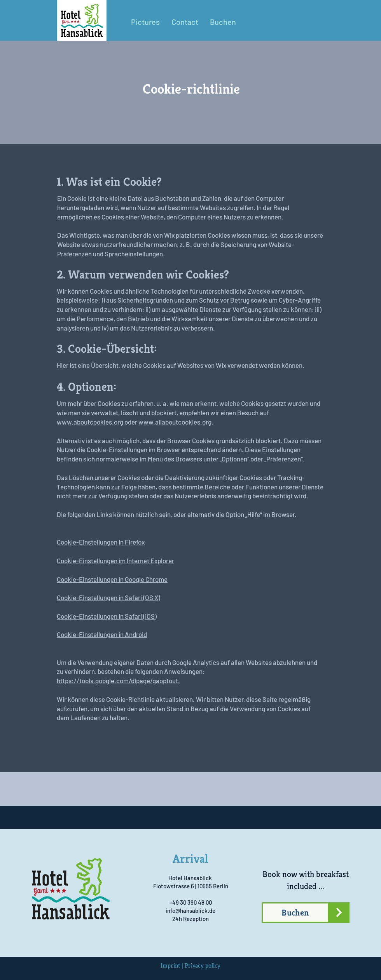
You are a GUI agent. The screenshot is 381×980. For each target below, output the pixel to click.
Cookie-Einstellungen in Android (102, 634)
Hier (63, 365)
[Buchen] (295, 913)
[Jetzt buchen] (339, 913)
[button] (185, 22)
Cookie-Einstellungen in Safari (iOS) (107, 616)
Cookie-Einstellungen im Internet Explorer (115, 560)
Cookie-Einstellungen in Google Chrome (112, 579)
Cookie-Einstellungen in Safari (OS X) (108, 597)
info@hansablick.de (190, 910)
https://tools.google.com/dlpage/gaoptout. (118, 681)
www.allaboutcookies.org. (176, 422)
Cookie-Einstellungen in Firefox (101, 542)
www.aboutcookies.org (90, 422)
